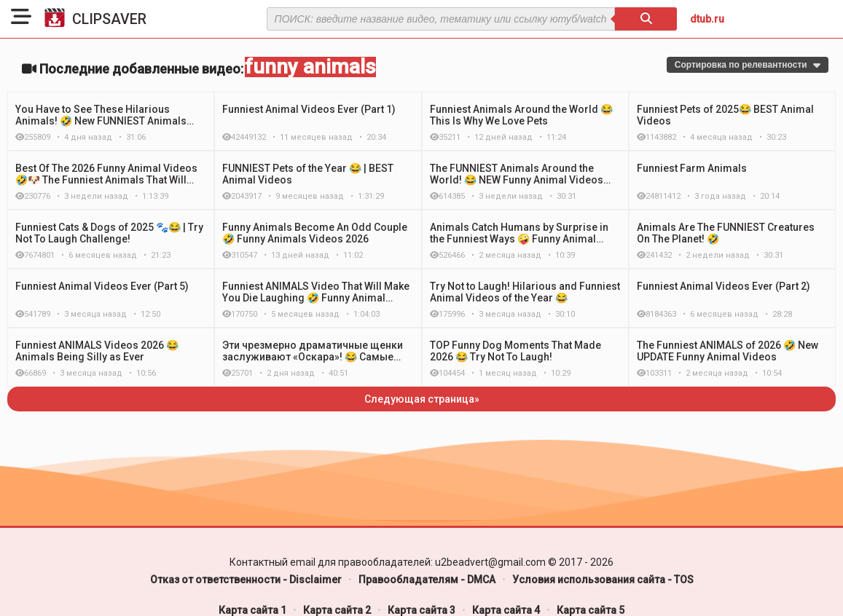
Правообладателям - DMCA (427, 580)
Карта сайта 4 (506, 610)
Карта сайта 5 (591, 610)
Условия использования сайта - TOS (603, 580)
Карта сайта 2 (337, 610)
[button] (21, 19)
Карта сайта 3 (421, 610)
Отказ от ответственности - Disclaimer (246, 580)
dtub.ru (707, 19)
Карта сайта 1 (252, 610)
